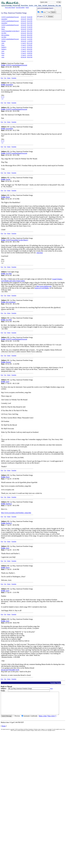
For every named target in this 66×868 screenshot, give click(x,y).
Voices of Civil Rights (42, 288)
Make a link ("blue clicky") (47, 720)
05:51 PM (30, 25)
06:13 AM (30, 43)
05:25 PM (30, 21)
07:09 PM (30, 45)
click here (40, 253)
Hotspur (4, 41)
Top (5, 78)
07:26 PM (30, 27)
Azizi (3, 43)
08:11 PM (30, 31)
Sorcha (3, 27)
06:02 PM (30, 57)
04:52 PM (30, 19)
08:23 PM (30, 37)
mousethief (4, 19)
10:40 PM (30, 53)
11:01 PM (30, 55)
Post (2, 78)
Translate (14, 78)
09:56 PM (30, 49)
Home (27, 7)
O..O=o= (3, 98)
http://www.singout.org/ (44, 286)
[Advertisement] (49, 34)
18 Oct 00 (23, 17)
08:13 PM (30, 33)
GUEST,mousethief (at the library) (10, 31)
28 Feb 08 (23, 57)
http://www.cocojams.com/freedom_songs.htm (16, 513)
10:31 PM (30, 51)
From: (3, 65)
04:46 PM (30, 17)
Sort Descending (20, 7)
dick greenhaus (5, 35)
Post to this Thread (10, 7)
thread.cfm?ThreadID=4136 (10, 670)
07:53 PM (30, 29)
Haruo (3, 29)
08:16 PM (30, 35)
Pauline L (4, 47)
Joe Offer (4, 33)
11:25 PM (30, 39)
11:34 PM (30, 41)
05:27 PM (30, 23)
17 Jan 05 (23, 43)
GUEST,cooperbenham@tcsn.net (10, 17)
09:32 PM (30, 47)
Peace (3, 45)
